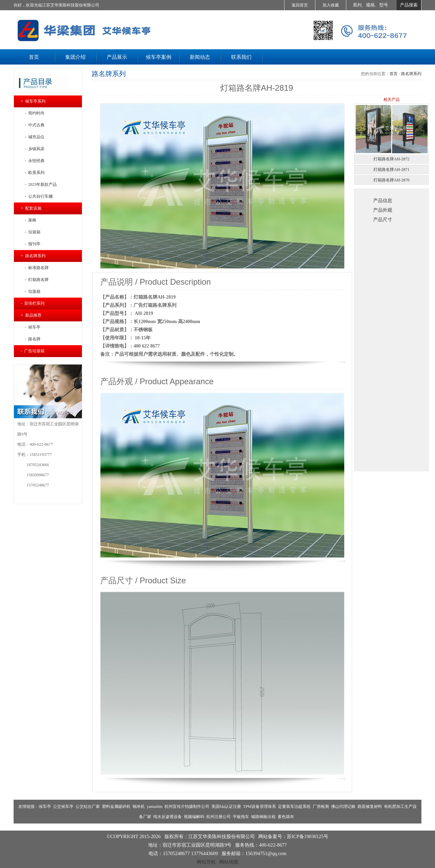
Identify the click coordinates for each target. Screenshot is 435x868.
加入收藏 (331, 5)
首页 (394, 74)
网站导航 (206, 862)
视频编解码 (194, 817)
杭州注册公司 (219, 817)
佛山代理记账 (343, 807)
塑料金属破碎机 (116, 807)
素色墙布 (286, 817)
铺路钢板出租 (263, 817)
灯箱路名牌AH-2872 (391, 159)
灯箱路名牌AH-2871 (391, 170)
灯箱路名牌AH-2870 (391, 180)
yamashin (155, 807)
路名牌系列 (411, 74)
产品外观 (383, 210)
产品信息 (383, 200)
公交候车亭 (63, 807)
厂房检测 (321, 807)
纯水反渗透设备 (168, 817)
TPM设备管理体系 (259, 807)
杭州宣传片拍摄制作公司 (187, 807)
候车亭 (45, 807)
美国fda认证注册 (226, 807)
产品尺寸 (383, 219)
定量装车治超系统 (294, 807)
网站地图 (229, 862)
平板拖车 (241, 817)
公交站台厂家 (88, 807)
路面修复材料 (370, 807)
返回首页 (300, 5)
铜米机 (139, 807)
